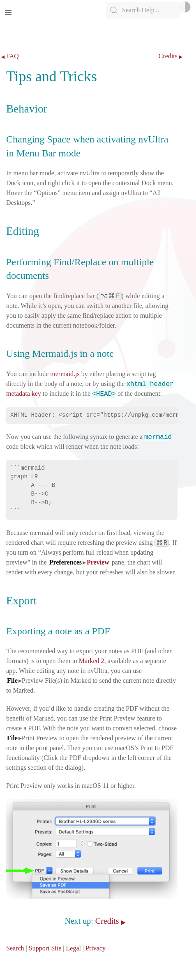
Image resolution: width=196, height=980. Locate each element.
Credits (168, 56)
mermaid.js (65, 374)
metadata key (24, 394)
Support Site (45, 948)
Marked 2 (92, 661)
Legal (74, 948)
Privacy (96, 948)
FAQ (13, 56)
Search (15, 948)
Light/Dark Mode (185, 7)
